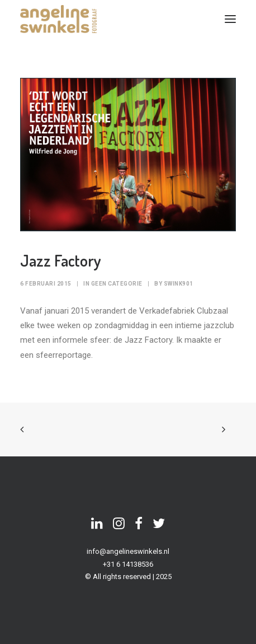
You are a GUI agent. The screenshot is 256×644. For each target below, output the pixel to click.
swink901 (179, 284)
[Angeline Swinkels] (58, 19)
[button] (230, 19)
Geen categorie (117, 284)
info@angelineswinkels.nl (128, 551)
